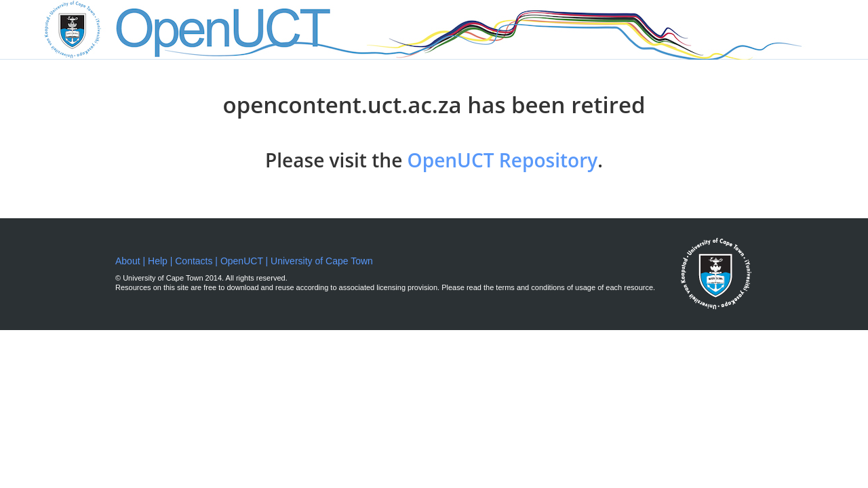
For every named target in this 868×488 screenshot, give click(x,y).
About (129, 261)
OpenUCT (242, 261)
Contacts (194, 261)
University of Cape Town (322, 261)
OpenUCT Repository (503, 160)
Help (158, 261)
